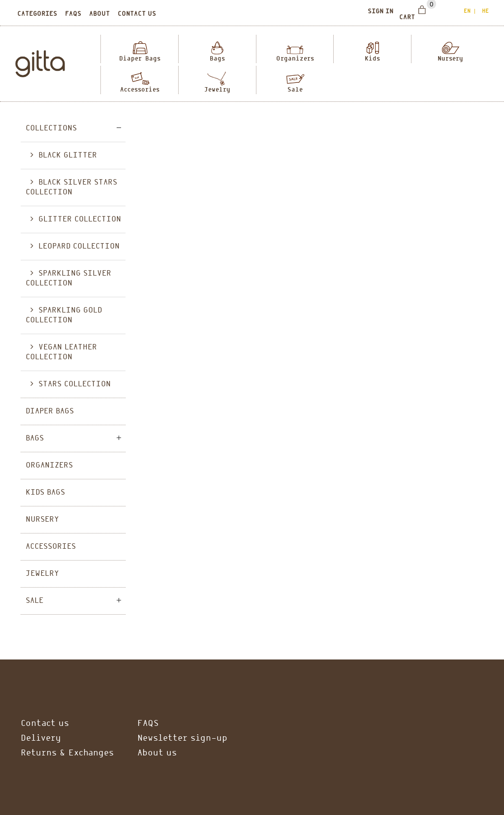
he (485, 11)
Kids (372, 58)
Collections (51, 128)
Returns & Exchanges (67, 753)
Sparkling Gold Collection (64, 315)
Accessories (140, 89)
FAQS (148, 724)
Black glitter (68, 156)
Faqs (73, 14)
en (467, 11)
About (99, 14)
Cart (407, 18)
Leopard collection (79, 247)
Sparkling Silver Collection (68, 279)
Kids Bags (45, 493)
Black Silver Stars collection (71, 188)
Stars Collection (75, 384)
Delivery (41, 738)
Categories (37, 14)
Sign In (380, 12)
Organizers (295, 58)
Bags (217, 58)
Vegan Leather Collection (61, 352)
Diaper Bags (140, 58)
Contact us (137, 14)
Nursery (450, 58)
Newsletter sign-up (182, 738)
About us (157, 753)
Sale (295, 89)
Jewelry (217, 89)
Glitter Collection (80, 219)
